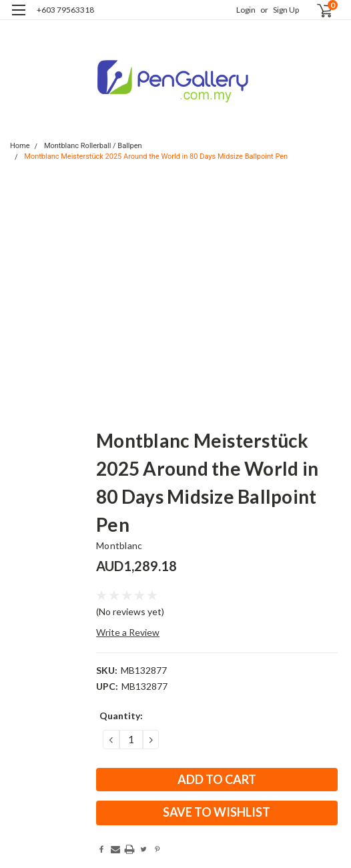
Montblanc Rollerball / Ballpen (93, 146)
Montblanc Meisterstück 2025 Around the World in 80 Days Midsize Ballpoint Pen (156, 156)
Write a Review (128, 632)
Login (246, 10)
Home (20, 146)
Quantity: (121, 716)
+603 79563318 (65, 10)
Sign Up (286, 10)
